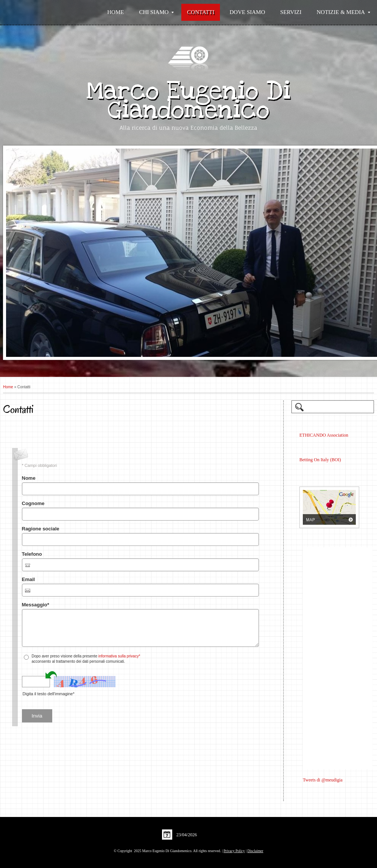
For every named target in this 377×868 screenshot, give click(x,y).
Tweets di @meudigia (323, 780)
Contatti (201, 12)
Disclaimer (255, 851)
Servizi (291, 12)
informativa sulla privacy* (119, 656)
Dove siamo (247, 12)
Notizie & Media (344, 12)
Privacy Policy (234, 851)
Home (115, 12)
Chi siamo (156, 12)
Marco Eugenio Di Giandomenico (188, 100)
